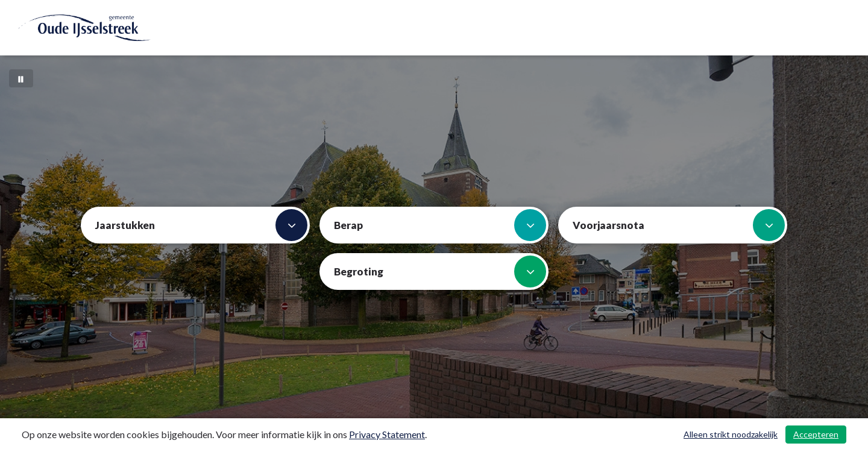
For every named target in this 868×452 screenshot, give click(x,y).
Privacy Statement (387, 434)
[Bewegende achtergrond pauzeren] (21, 78)
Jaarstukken (201, 225)
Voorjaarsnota (679, 225)
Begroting (440, 272)
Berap (440, 225)
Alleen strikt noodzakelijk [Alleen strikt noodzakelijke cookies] (731, 434)
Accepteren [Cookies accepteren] (816, 434)
